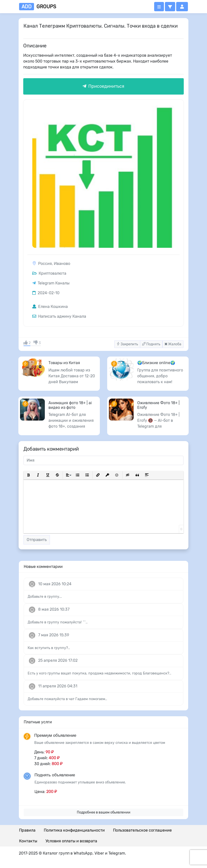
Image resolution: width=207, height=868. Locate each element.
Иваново (62, 264)
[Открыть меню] (159, 7)
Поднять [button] (151, 344)
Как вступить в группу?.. (49, 648)
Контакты (28, 841)
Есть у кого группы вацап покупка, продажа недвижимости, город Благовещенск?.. (99, 673)
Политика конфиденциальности (74, 830)
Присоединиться (103, 86)
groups (38, 7)
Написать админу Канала (59, 316)
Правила (27, 830)
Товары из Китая (64, 363)
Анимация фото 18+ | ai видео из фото (70, 405)
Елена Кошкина (50, 307)
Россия (45, 264)
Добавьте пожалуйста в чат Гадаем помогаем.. (67, 699)
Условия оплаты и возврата (71, 841)
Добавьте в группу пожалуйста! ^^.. (58, 622)
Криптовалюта (49, 273)
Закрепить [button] (127, 344)
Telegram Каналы (54, 283)
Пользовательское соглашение (142, 830)
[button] (170, 7)
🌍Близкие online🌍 (156, 363)
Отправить (37, 540)
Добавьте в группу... (45, 597)
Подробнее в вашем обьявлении (104, 812)
